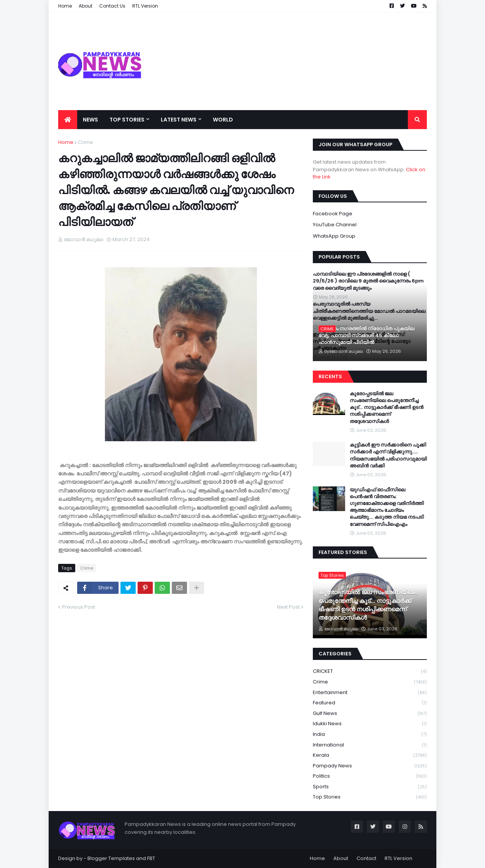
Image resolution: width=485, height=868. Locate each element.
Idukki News (370, 724)
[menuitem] (68, 120)
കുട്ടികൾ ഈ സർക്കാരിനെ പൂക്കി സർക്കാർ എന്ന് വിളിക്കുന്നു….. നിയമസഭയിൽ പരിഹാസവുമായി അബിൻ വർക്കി (388, 455)
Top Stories (370, 797)
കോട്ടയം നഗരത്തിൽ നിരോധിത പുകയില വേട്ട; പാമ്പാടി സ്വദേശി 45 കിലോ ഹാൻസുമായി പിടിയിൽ (366, 336)
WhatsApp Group (334, 236)
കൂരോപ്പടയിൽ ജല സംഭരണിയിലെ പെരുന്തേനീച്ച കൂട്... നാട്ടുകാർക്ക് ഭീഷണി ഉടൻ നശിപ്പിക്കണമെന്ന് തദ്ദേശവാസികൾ (387, 408)
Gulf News (370, 714)
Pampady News (370, 766)
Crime (86, 142)
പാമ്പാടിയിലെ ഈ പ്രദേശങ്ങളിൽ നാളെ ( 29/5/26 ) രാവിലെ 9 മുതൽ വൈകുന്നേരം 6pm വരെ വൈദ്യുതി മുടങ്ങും (368, 281)
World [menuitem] (223, 120)
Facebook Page (333, 214)
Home (66, 142)
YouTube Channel (335, 225)
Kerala (370, 755)
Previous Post (78, 607)
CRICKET (370, 672)
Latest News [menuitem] (179, 120)
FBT (151, 858)
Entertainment (370, 693)
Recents (330, 376)
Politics (370, 776)
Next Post (288, 607)
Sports (370, 787)
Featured (370, 703)
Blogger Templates (111, 858)
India (370, 735)
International (370, 745)
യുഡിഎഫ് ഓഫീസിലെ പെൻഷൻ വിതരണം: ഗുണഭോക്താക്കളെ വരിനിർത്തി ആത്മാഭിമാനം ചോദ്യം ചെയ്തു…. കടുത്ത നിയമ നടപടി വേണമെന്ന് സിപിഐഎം (387, 507)
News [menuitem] (90, 120)
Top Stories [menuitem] (127, 120)
